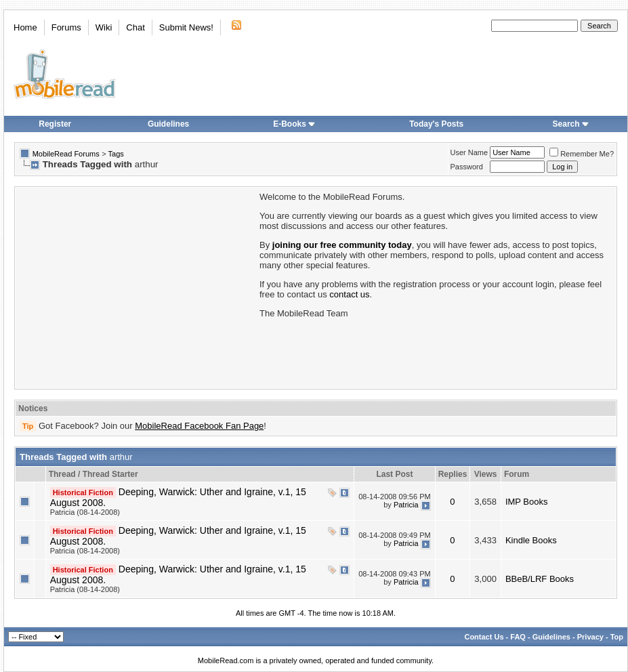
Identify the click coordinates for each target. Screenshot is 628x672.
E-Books (294, 124)
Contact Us (484, 637)
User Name (469, 152)
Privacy (590, 637)
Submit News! (186, 27)
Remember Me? (582, 154)
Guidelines (168, 124)
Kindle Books (531, 540)
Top (617, 637)
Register (55, 124)
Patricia (406, 505)
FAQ (518, 637)
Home (25, 27)
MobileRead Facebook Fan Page (199, 426)
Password (467, 167)
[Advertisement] (136, 287)
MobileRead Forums (66, 154)
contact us (349, 294)
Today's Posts (436, 124)
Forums (66, 27)
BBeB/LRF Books (540, 579)
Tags (116, 154)
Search (571, 124)
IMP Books (527, 502)
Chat (135, 27)
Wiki (104, 27)
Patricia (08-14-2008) (85, 512)
